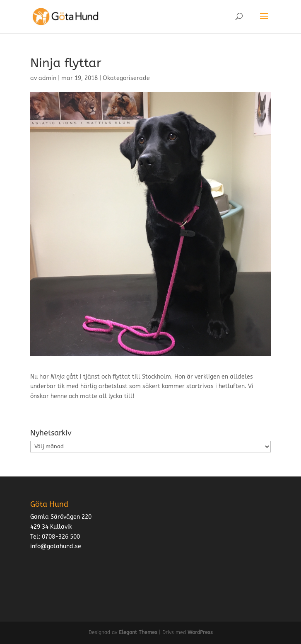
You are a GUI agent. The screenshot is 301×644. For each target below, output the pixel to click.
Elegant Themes (138, 632)
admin (47, 78)
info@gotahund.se (56, 546)
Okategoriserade (126, 78)
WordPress (200, 632)
